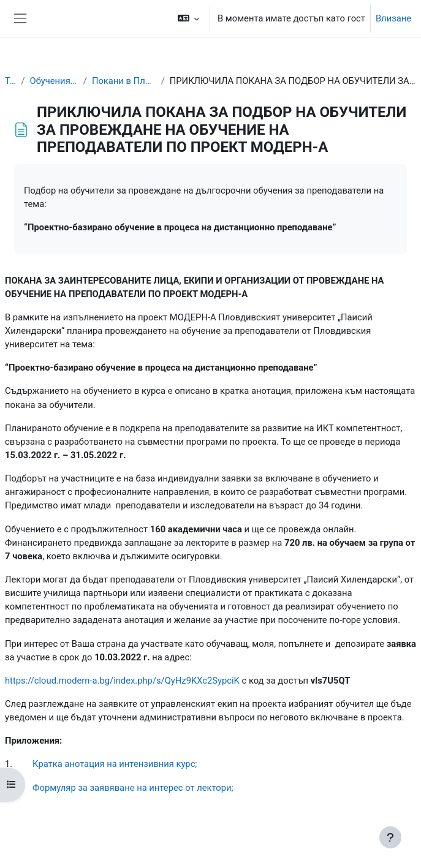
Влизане (393, 18)
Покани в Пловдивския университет (124, 81)
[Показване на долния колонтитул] (390, 837)
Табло (10, 81)
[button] (188, 18)
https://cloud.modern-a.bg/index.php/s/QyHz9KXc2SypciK (122, 681)
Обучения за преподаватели (54, 81)
